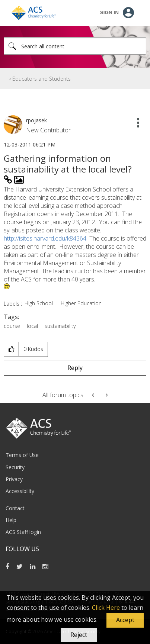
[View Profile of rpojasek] (36, 120)
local (32, 326)
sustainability (60, 326)
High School (39, 303)
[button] (125, 620)
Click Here (106, 608)
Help (11, 520)
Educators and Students (42, 79)
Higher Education (81, 303)
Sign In (109, 12)
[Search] (75, 46)
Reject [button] (79, 635)
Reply (75, 368)
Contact (15, 508)
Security (15, 467)
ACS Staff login (23, 532)
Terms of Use (22, 455)
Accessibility (20, 491)
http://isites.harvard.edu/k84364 (45, 238)
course (12, 326)
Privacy (14, 479)
